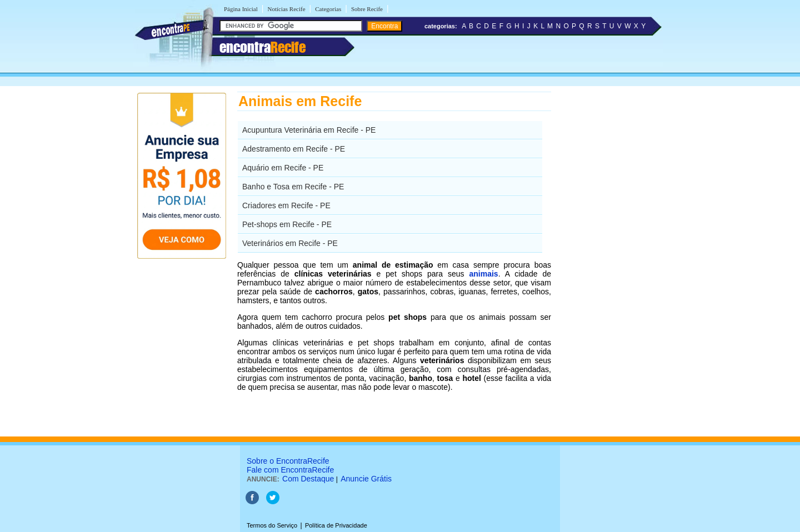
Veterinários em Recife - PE (290, 243)
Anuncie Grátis (366, 479)
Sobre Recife (367, 9)
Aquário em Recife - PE (283, 168)
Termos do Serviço (272, 525)
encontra (262, 47)
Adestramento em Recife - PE (294, 149)
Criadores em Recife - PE (286, 205)
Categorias (328, 9)
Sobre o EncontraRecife (288, 461)
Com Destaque (308, 479)
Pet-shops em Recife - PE (287, 224)
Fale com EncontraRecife (290, 470)
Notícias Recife (286, 9)
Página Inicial (241, 9)
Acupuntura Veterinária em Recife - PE (309, 130)
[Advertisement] (609, 258)
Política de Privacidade (336, 525)
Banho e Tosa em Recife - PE (293, 187)
